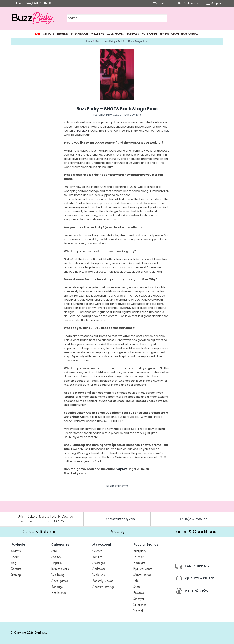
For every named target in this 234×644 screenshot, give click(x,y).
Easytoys (139, 593)
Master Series (142, 575)
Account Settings (103, 587)
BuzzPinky (140, 551)
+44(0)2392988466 (193, 519)
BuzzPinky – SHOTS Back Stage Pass (117, 109)
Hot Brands (149, 34)
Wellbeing (98, 34)
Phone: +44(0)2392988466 (34, 3)
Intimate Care (79, 34)
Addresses (99, 569)
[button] (203, 18)
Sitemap (16, 575)
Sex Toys (49, 34)
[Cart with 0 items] (221, 18)
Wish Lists (157, 3)
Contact (194, 34)
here (167, 131)
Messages (99, 563)
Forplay (121, 469)
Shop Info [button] (215, 3)
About (175, 34)
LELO (136, 581)
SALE (38, 34)
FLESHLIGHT (139, 563)
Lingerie (62, 34)
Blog (184, 34)
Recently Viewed (103, 581)
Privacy (117, 532)
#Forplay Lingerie (117, 486)
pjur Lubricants (143, 569)
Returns (97, 557)
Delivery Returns (39, 532)
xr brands (140, 605)
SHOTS (137, 587)
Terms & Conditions (195, 532)
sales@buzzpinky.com (121, 519)
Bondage (133, 34)
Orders (97, 551)
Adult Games (115, 34)
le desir (138, 557)
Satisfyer (139, 599)
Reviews (165, 34)
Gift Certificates (186, 3)
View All (138, 611)
